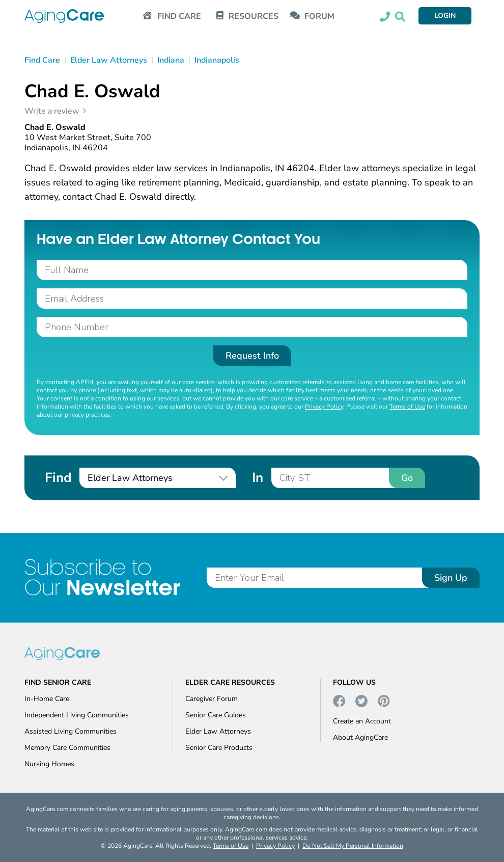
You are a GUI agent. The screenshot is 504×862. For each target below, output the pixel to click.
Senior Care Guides (216, 715)
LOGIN (445, 16)
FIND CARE (179, 17)
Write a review (52, 111)
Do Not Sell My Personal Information (353, 846)
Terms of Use (407, 407)
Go (407, 478)
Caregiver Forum (212, 699)
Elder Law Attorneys (218, 731)
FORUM (319, 17)
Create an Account (362, 721)
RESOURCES (254, 17)
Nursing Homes (49, 764)
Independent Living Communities (77, 715)
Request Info (252, 356)
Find (58, 478)
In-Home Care (47, 699)
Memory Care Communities (67, 748)
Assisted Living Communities (71, 731)
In (258, 478)
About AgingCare (360, 737)
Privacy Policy (324, 407)
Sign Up (451, 578)
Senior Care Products (219, 748)
